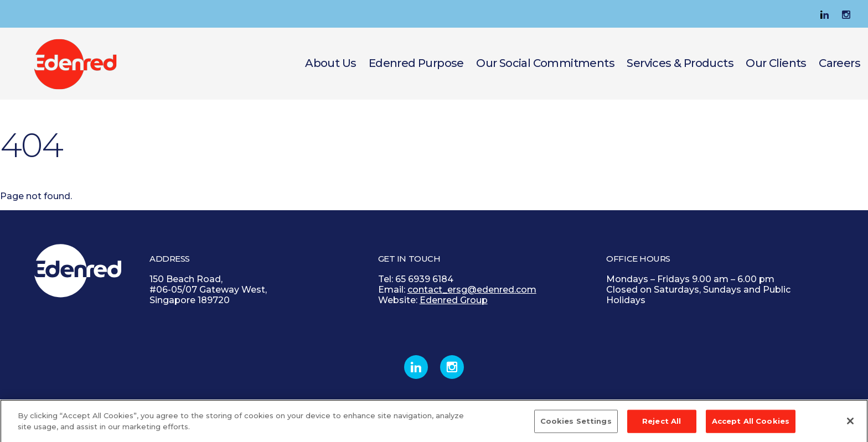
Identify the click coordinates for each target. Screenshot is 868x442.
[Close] (850, 425)
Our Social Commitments (545, 63)
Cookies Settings (576, 424)
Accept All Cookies (751, 424)
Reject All (662, 424)
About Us (330, 63)
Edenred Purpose (416, 63)
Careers (839, 63)
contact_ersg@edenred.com (472, 290)
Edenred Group (454, 300)
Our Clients (776, 63)
